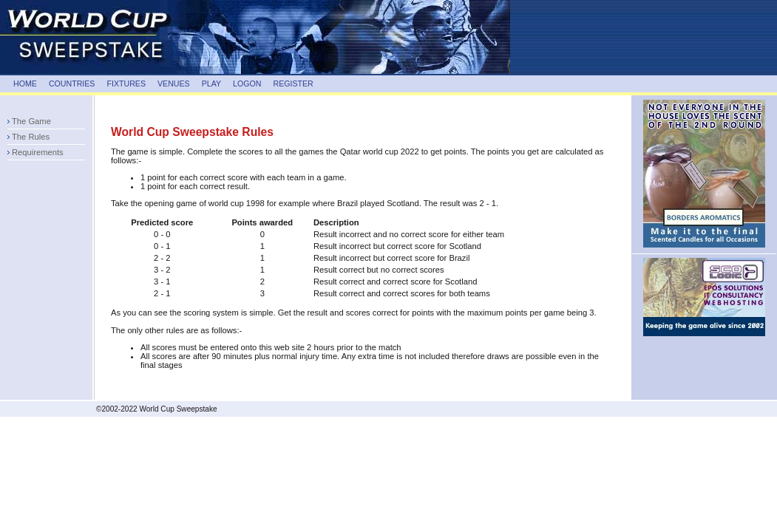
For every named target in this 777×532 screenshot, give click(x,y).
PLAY (211, 83)
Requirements (38, 152)
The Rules (31, 137)
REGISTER (293, 83)
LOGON (247, 83)
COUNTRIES (72, 83)
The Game (31, 121)
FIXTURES (126, 83)
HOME (25, 83)
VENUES (174, 83)
